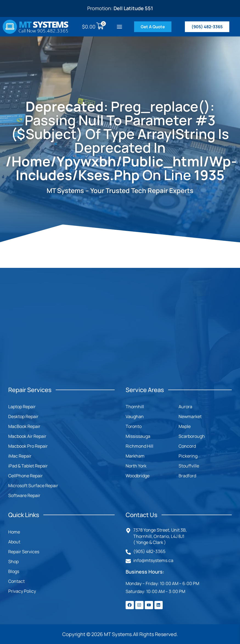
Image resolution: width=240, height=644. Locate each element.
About (14, 542)
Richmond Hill (139, 446)
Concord (187, 446)
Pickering (188, 456)
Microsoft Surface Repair (33, 486)
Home (14, 532)
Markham (135, 456)
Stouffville (189, 466)
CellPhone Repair (26, 476)
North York (136, 466)
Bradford (187, 476)
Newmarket (190, 416)
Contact (16, 581)
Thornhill (135, 407)
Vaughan (135, 416)
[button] (119, 27)
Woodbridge (138, 476)
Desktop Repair (23, 416)
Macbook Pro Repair (28, 446)
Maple (185, 426)
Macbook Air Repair (27, 436)
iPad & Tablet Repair (28, 466)
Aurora (185, 407)
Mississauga (138, 436)
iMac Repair (20, 456)
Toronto (134, 426)
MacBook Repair (24, 426)
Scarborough (192, 436)
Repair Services (24, 552)
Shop (13, 561)
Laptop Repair (22, 407)
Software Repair (24, 495)
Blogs (14, 571)
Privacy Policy (22, 591)
